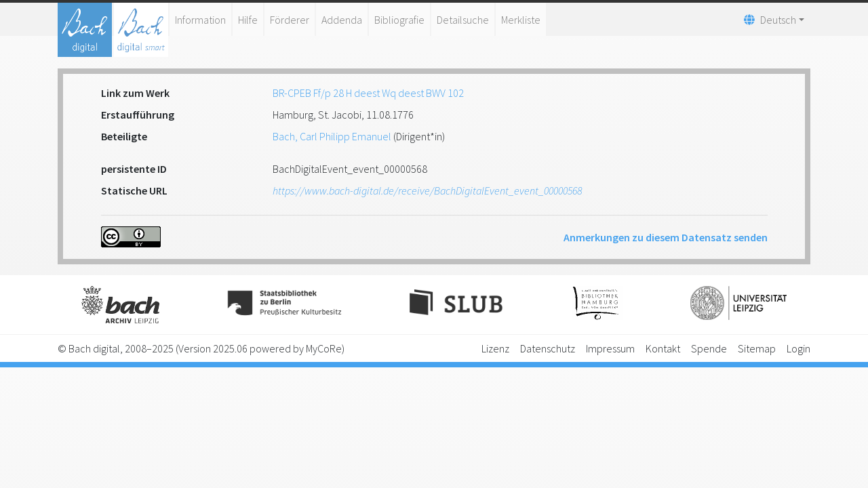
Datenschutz (548, 348)
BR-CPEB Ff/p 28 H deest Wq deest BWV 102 (368, 93)
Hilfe (248, 20)
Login (798, 348)
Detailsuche (463, 20)
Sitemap (757, 348)
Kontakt (663, 348)
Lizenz (495, 348)
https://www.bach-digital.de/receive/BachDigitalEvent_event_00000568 (427, 190)
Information (200, 20)
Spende (709, 348)
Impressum (610, 348)
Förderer (290, 20)
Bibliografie (399, 20)
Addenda (342, 20)
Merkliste (521, 20)
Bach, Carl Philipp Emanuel (332, 136)
